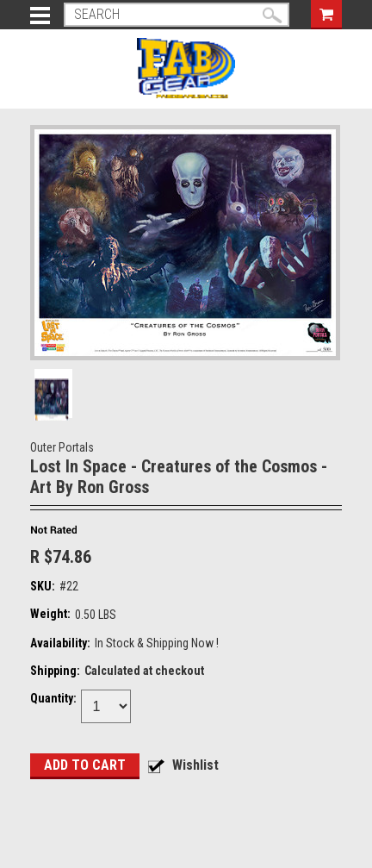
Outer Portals (62, 447)
